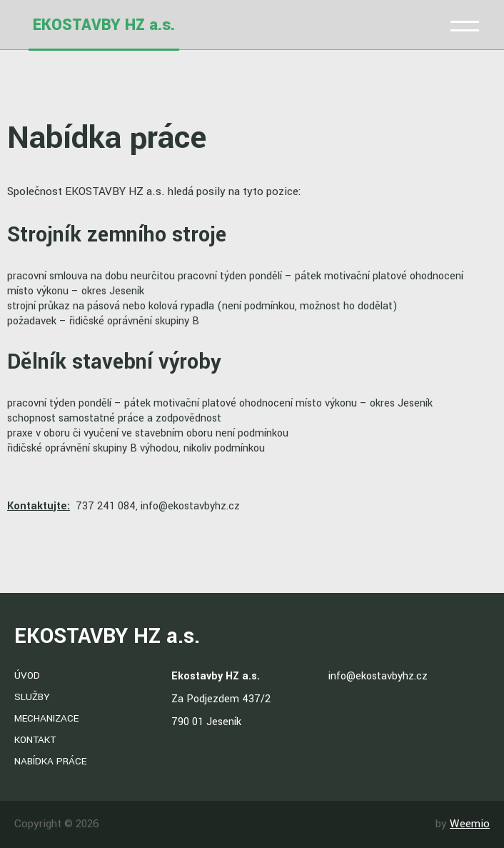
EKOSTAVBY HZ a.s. (104, 25)
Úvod (27, 675)
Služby (32, 697)
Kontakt (35, 740)
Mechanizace (46, 718)
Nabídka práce (50, 761)
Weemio (470, 824)
